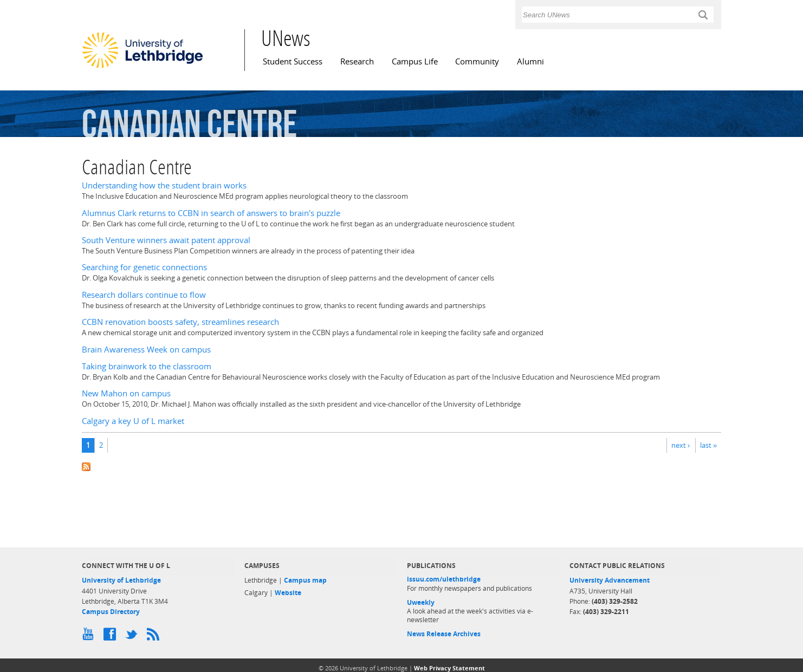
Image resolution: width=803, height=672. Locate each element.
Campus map (305, 580)
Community (477, 61)
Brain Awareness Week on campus (146, 350)
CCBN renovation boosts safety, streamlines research (180, 322)
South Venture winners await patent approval (166, 240)
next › (681, 445)
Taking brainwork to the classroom (147, 366)
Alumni (530, 61)
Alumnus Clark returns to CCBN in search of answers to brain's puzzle (211, 213)
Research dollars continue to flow (144, 295)
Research (357, 61)
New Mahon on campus (126, 393)
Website (288, 593)
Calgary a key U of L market (133, 421)
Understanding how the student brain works (164, 185)
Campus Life (415, 61)
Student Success (293, 61)
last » (708, 445)
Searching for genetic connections (144, 267)
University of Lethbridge (121, 580)
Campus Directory (111, 612)
